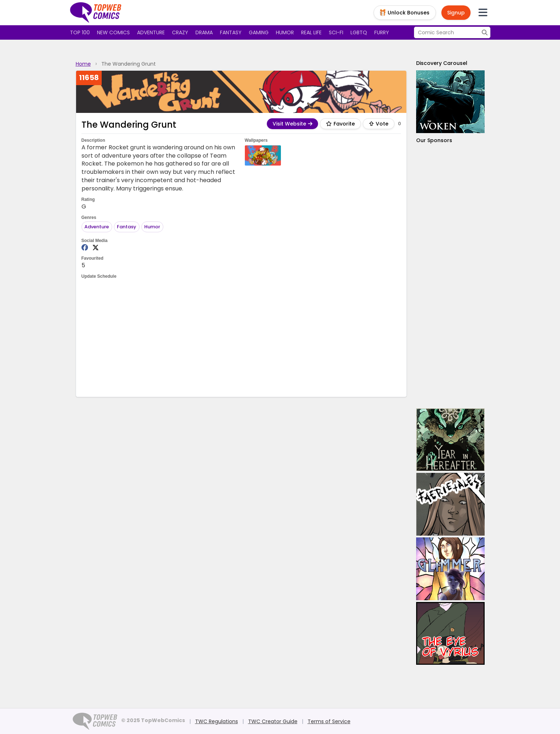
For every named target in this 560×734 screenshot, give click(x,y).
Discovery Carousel (442, 63)
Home (83, 64)
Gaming (259, 32)
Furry (382, 32)
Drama (204, 32)
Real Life (311, 32)
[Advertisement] (241, 337)
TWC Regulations (217, 721)
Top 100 (80, 32)
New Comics (113, 32)
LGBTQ (359, 32)
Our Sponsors (434, 140)
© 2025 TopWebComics (153, 720)
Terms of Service (329, 721)
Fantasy (231, 32)
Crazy (180, 32)
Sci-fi (336, 32)
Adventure (151, 32)
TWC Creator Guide (273, 721)
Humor (285, 32)
